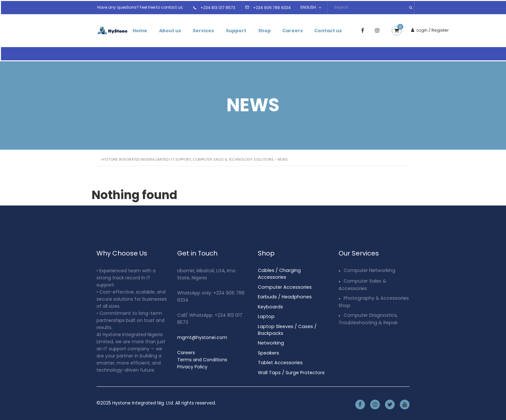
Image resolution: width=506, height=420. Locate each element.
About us (172, 29)
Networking (270, 333)
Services (206, 29)
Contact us (335, 29)
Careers (299, 29)
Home (141, 29)
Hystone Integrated (134, 401)
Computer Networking (369, 268)
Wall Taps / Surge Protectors (290, 362)
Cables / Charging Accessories (292, 268)
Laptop (266, 307)
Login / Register (438, 29)
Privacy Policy (192, 365)
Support (240, 29)
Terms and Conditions (202, 357)
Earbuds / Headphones (283, 287)
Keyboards (270, 297)
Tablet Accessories (279, 352)
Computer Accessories (284, 278)
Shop (269, 29)
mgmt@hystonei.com (202, 335)
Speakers (268, 342)
